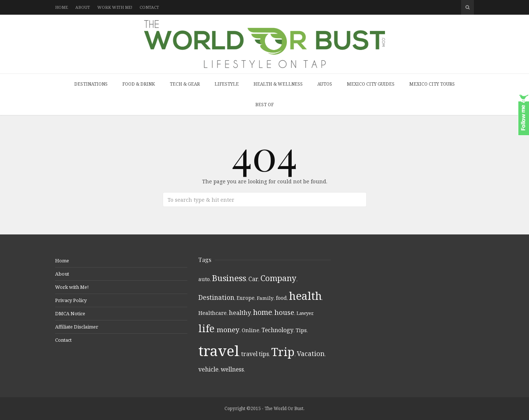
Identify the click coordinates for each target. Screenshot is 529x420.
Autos (325, 84)
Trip (283, 352)
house (284, 312)
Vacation (311, 353)
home (263, 312)
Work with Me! (115, 7)
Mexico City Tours (432, 84)
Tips (301, 330)
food (281, 298)
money (228, 330)
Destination (216, 297)
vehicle (208, 369)
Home (62, 7)
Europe (246, 298)
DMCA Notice (70, 313)
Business (229, 278)
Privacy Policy (71, 300)
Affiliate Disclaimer (77, 327)
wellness (232, 369)
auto (204, 279)
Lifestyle (227, 84)
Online (251, 330)
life (206, 328)
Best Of (264, 105)
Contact (149, 7)
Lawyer (305, 313)
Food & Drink (139, 84)
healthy (240, 313)
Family (265, 298)
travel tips (255, 354)
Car (253, 279)
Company (278, 278)
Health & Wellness (278, 84)
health (305, 296)
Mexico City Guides (371, 84)
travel (219, 350)
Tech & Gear (185, 84)
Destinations (91, 84)
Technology (278, 330)
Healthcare (213, 313)
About (83, 7)
